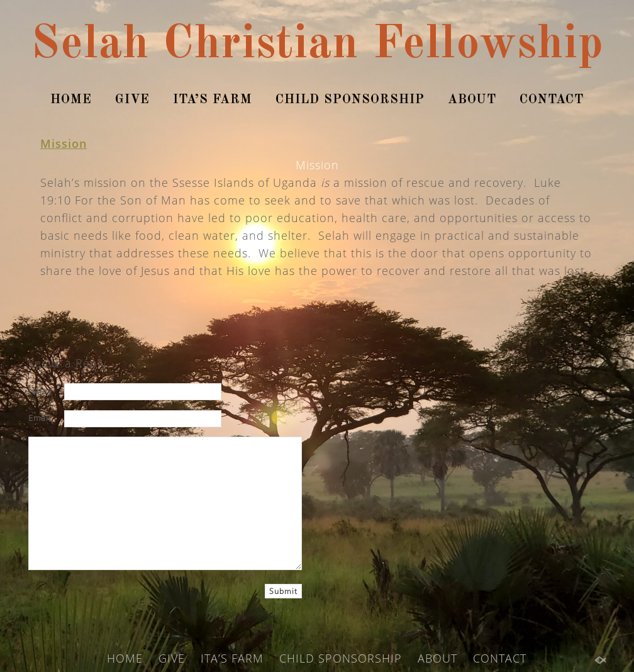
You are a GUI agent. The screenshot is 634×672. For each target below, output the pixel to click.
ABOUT (472, 100)
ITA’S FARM (213, 100)
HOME (71, 100)
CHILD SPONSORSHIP (350, 100)
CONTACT (552, 100)
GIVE (132, 100)
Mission (64, 143)
